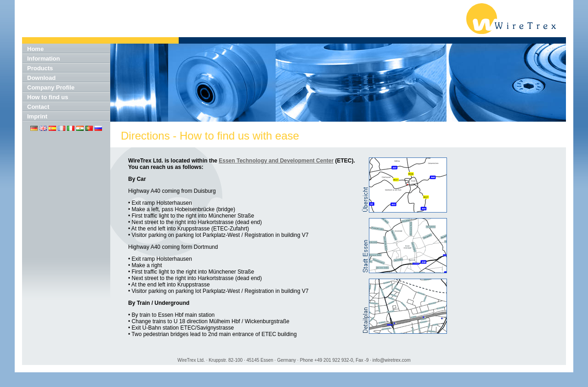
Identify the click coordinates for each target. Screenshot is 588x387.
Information (44, 59)
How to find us (48, 97)
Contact (38, 107)
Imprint (37, 116)
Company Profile (51, 87)
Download (41, 78)
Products (40, 68)
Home (35, 49)
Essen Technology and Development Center (276, 161)
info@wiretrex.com (392, 360)
